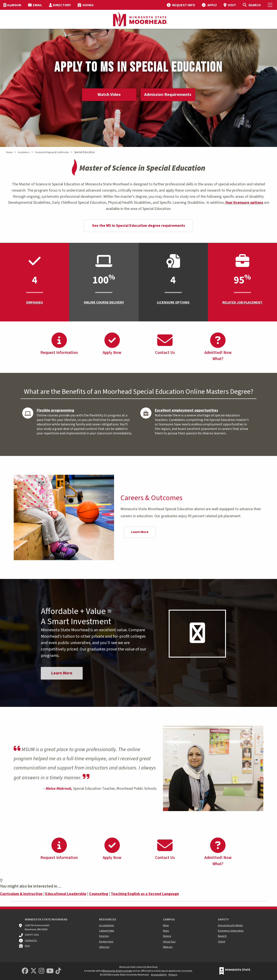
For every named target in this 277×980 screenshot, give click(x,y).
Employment (106, 942)
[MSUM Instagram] (41, 971)
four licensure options (244, 203)
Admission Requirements (169, 95)
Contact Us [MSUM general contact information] (31, 940)
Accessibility (159, 975)
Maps (166, 925)
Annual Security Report (230, 925)
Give (27, 946)
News (166, 931)
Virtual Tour (169, 942)
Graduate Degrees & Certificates (52, 152)
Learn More (140, 532)
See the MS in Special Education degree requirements (138, 226)
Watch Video (109, 95)
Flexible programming (55, 410)
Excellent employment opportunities (186, 410)
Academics (24, 152)
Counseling (99, 894)
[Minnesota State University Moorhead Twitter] (34, 971)
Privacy (173, 975)
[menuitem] (12, 5)
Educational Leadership (66, 894)
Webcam (168, 947)
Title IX (221, 942)
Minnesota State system (117, 971)
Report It (222, 936)
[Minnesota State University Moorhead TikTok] (58, 971)
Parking (167, 936)
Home (9, 152)
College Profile (107, 931)
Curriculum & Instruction (21, 894)
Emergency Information (231, 931)
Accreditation (107, 925)
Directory (104, 936)
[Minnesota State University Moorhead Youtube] (50, 971)
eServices (104, 947)
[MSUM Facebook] (25, 971)
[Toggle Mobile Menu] (271, 5)
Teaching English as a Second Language (145, 894)
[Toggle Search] (252, 5)
